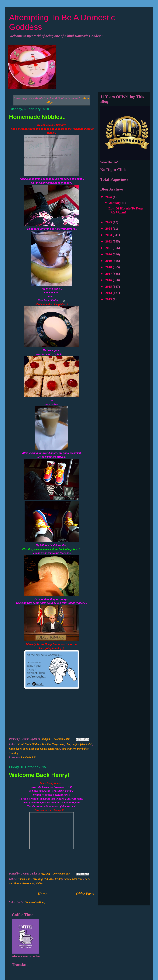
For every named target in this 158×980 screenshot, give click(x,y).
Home (43, 894)
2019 (109, 261)
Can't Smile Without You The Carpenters (41, 744)
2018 (109, 267)
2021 (109, 248)
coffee (75, 744)
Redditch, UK (28, 757)
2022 (109, 241)
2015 (109, 287)
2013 (109, 299)
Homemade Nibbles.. (37, 117)
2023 (109, 235)
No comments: (62, 739)
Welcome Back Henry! (39, 775)
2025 (109, 222)
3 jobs (21, 879)
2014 (109, 293)
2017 (109, 274)
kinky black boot (18, 749)
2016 (109, 280)
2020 (109, 254)
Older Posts (85, 894)
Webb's (39, 883)
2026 (109, 197)
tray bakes (83, 749)
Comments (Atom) (35, 902)
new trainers (69, 749)
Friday (59, 879)
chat (68, 744)
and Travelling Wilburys (40, 879)
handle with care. (74, 879)
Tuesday (14, 753)
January (116, 203)
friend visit (86, 744)
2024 (109, 228)
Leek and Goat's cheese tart (45, 749)
